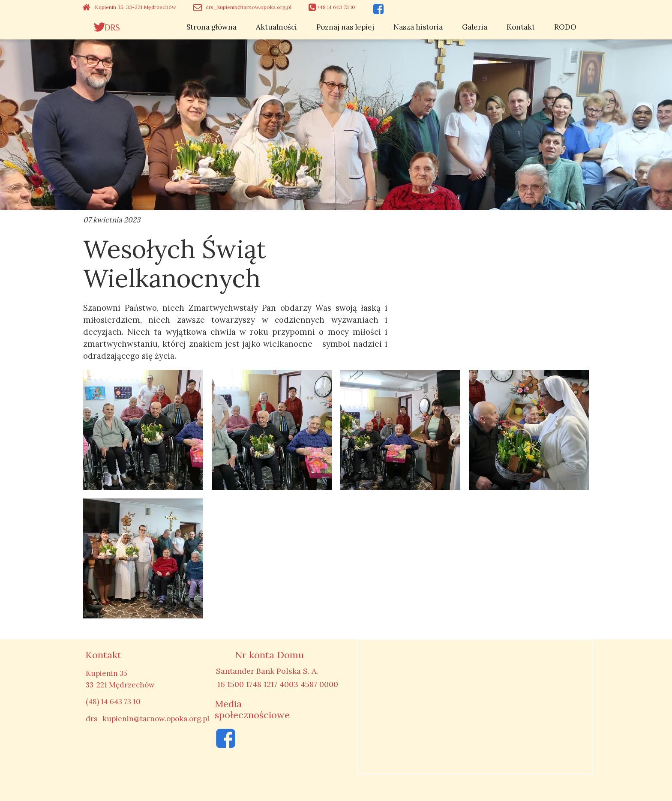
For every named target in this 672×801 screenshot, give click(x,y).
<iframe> (475, 707)
